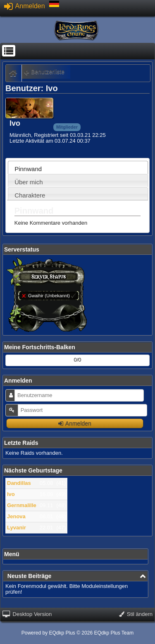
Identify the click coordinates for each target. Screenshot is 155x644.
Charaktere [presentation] (30, 195)
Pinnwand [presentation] (28, 169)
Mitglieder (67, 127)
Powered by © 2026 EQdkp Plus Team (77, 633)
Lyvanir (17, 528)
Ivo (11, 494)
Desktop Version (27, 614)
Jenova (16, 516)
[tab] (78, 167)
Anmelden (25, 6)
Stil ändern (136, 614)
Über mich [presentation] (29, 182)
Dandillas (19, 483)
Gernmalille (22, 505)
